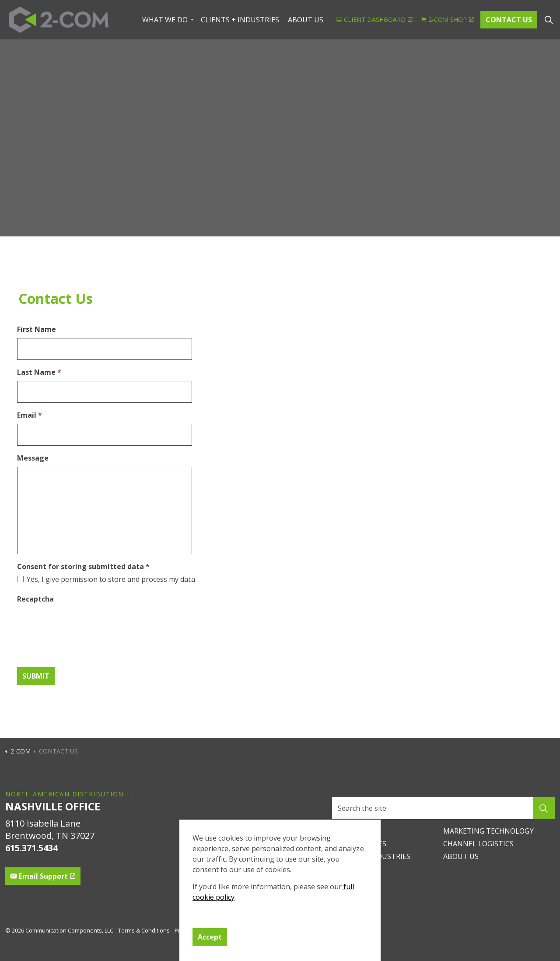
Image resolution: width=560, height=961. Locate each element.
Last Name (39, 372)
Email (30, 415)
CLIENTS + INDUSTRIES (240, 20)
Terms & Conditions (144, 930)
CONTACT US (509, 20)
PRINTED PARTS (359, 844)
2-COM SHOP (448, 19)
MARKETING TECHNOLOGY (488, 831)
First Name (37, 329)
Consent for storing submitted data (83, 567)
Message (33, 458)
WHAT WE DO (165, 20)
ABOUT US (306, 20)
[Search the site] (443, 808)
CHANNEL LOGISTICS (478, 844)
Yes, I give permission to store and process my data (111, 579)
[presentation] (84, 623)
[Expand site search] (549, 20)
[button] (544, 808)
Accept (210, 937)
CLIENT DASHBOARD (374, 19)
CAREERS (347, 831)
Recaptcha (35, 599)
